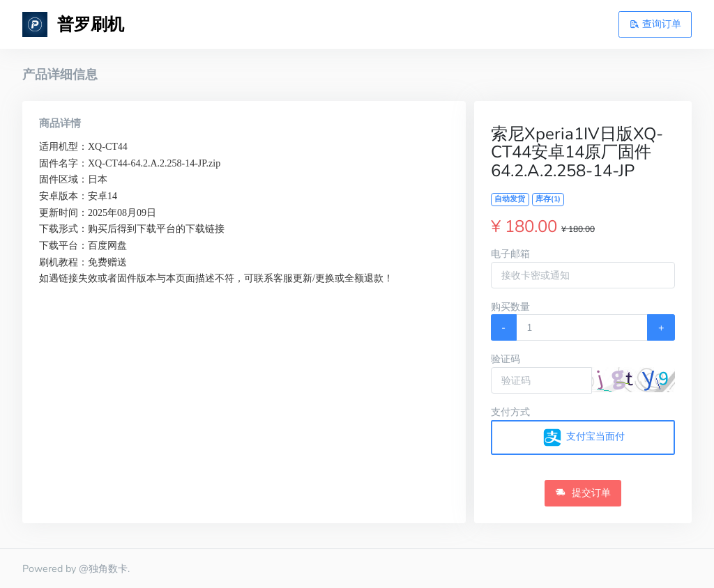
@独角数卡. (104, 568)
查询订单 (655, 24)
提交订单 (583, 493)
